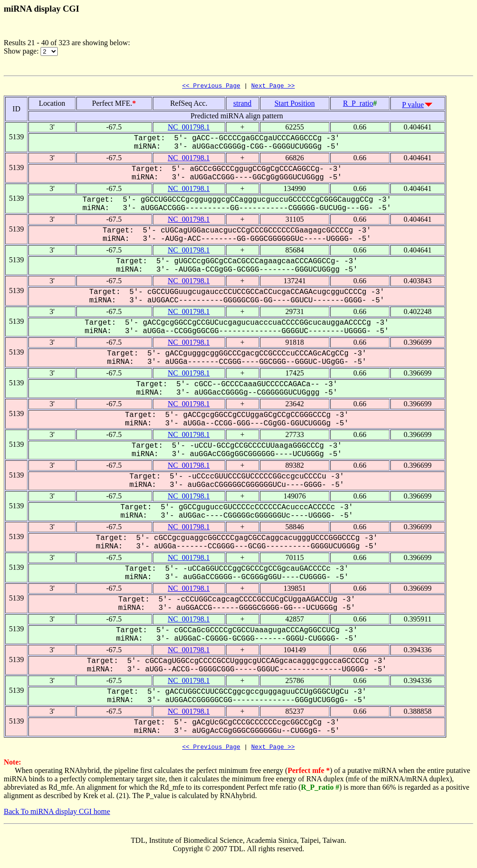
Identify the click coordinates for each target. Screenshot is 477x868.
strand (242, 105)
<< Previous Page (211, 87)
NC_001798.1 (189, 128)
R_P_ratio (358, 105)
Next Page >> (273, 87)
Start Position (295, 105)
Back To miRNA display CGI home (57, 814)
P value (413, 106)
